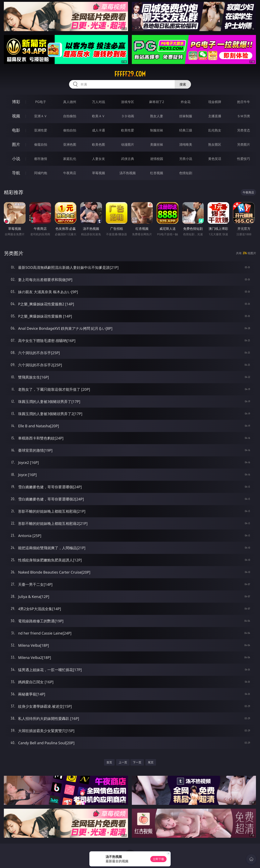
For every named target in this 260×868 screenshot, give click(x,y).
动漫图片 (128, 144)
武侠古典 (128, 159)
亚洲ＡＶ (41, 116)
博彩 (16, 102)
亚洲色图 (70, 144)
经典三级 (186, 130)
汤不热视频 (128, 173)
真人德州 (70, 102)
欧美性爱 (128, 130)
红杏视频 (157, 173)
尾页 (151, 762)
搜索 (183, 84)
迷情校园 (157, 159)
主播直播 (215, 116)
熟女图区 (215, 144)
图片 (16, 144)
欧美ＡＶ (99, 116)
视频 (16, 116)
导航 (16, 173)
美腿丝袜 (157, 144)
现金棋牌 (215, 102)
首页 (109, 762)
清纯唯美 (186, 144)
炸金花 (186, 102)
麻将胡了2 (157, 102)
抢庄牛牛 (244, 102)
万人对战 (99, 102)
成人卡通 (99, 130)
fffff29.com (130, 74)
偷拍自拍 (70, 130)
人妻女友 (99, 159)
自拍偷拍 (70, 116)
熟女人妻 (157, 116)
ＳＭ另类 (244, 116)
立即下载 (158, 859)
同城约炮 (41, 173)
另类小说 (186, 159)
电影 (16, 130)
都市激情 (41, 159)
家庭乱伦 (70, 159)
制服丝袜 (157, 130)
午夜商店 (70, 173)
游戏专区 (128, 102)
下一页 (137, 762)
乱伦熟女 (215, 130)
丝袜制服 (186, 116)
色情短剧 (186, 173)
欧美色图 (99, 144)
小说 (16, 159)
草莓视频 (99, 173)
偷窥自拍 (41, 144)
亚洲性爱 (41, 130)
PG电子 (41, 102)
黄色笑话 (215, 159)
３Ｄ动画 (128, 116)
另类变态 (244, 130)
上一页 (123, 762)
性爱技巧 (244, 159)
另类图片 (244, 144)
